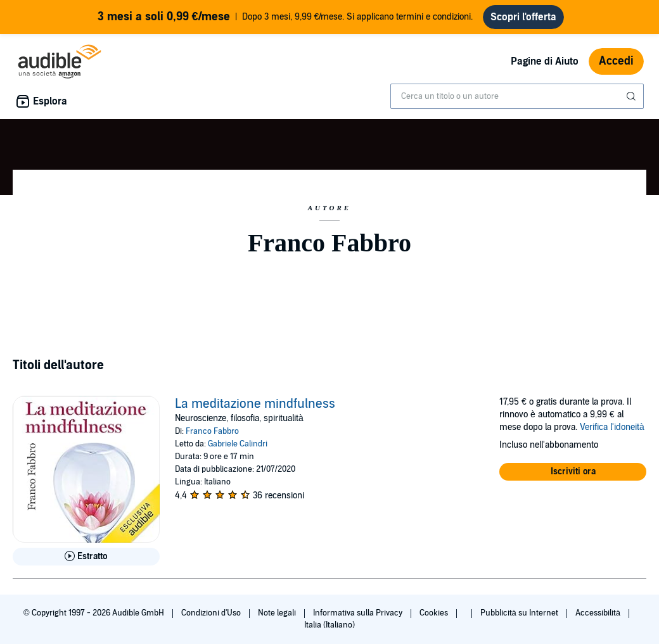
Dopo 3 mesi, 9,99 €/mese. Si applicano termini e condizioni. (285, 17)
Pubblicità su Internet (520, 613)
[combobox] (517, 96)
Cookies (435, 613)
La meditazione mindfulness (255, 404)
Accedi (616, 61)
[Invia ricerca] (632, 96)
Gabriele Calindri (238, 444)
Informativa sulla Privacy (359, 613)
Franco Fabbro (212, 431)
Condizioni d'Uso (212, 613)
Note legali (278, 613)
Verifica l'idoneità (612, 427)
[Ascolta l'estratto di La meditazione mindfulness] (86, 557)
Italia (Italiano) (329, 625)
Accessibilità (599, 613)
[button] (573, 472)
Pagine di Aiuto (545, 61)
